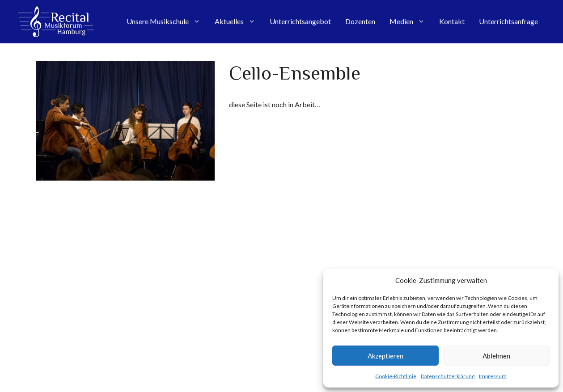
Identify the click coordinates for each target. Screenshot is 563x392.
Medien (411, 21)
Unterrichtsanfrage (508, 21)
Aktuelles (239, 21)
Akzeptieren (385, 356)
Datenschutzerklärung (448, 376)
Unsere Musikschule (167, 21)
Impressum (493, 376)
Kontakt (452, 21)
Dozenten (360, 21)
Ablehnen (496, 356)
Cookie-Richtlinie (396, 376)
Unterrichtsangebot (300, 21)
